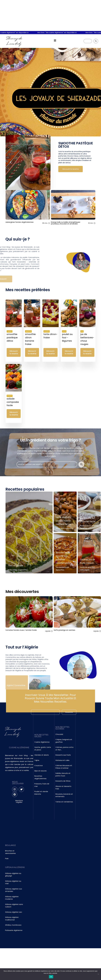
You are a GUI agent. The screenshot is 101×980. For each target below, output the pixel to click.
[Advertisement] (50, 15)
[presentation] (11, 153)
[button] (55, 41)
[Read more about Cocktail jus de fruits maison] (89, 554)
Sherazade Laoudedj (14, 41)
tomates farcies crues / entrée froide (21, 630)
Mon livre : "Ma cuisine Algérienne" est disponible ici (61, 33)
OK (51, 977)
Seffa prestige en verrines (64, 630)
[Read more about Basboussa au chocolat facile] (89, 512)
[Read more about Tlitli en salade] (29, 533)
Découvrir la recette (71, 169)
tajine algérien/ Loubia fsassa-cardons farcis (64, 521)
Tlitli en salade (15, 566)
